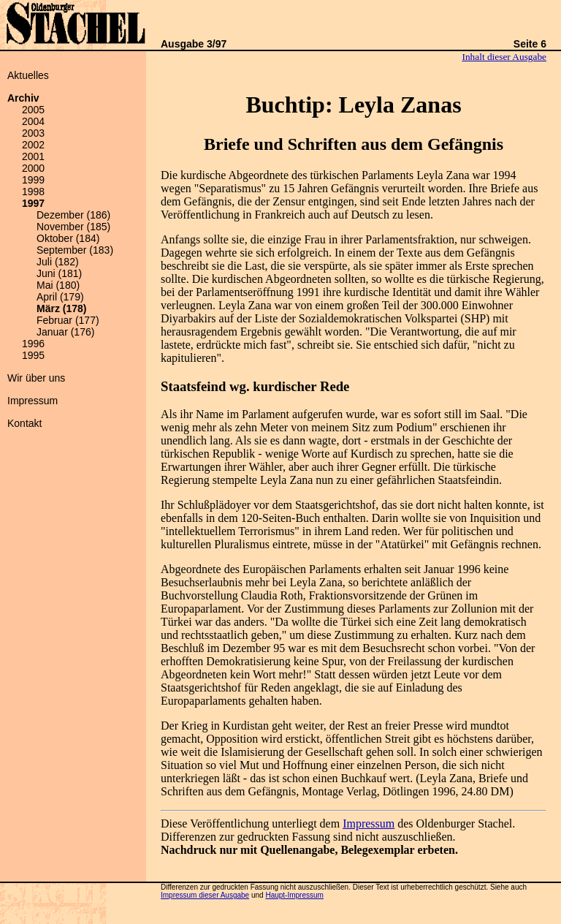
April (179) (60, 297)
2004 (33, 121)
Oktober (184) (68, 238)
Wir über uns (36, 378)
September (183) (75, 250)
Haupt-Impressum (294, 895)
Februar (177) (68, 320)
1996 (33, 344)
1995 (33, 355)
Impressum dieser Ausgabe (205, 895)
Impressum (33, 401)
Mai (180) (58, 285)
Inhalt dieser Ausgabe (504, 57)
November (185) (73, 227)
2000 (33, 168)
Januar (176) (65, 332)
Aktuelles (28, 75)
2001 (33, 156)
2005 (33, 110)
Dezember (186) (73, 215)
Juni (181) (59, 273)
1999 (33, 180)
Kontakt (24, 423)
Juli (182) (58, 262)
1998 (33, 192)
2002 (33, 145)
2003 (33, 133)
